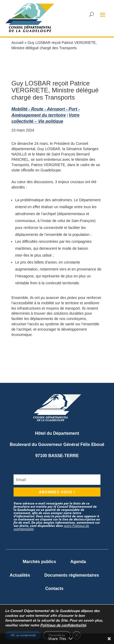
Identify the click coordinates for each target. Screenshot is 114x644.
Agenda (78, 562)
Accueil (17, 43)
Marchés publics (39, 562)
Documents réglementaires (72, 575)
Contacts (54, 588)
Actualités (20, 575)
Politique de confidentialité (63, 625)
